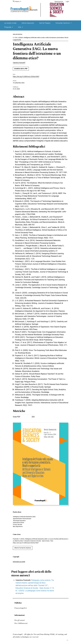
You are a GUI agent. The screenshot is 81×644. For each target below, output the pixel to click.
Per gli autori (20, 620)
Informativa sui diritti (19, 562)
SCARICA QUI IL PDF (21, 69)
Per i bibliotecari (21, 623)
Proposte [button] (8, 27)
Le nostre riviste (10, 23)
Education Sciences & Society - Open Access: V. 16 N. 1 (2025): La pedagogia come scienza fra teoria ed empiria (35, 591)
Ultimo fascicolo (28, 23)
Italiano (18, 1)
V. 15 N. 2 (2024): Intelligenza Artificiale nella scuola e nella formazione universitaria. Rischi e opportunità (41, 39)
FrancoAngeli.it (21, 608)
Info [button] (20, 27)
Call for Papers (45, 23)
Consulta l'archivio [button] (63, 23)
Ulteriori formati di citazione (23, 548)
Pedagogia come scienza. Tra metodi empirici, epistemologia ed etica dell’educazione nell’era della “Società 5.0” (35, 583)
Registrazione (59, 1)
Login (67, 1)
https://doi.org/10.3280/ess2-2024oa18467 (26, 76)
